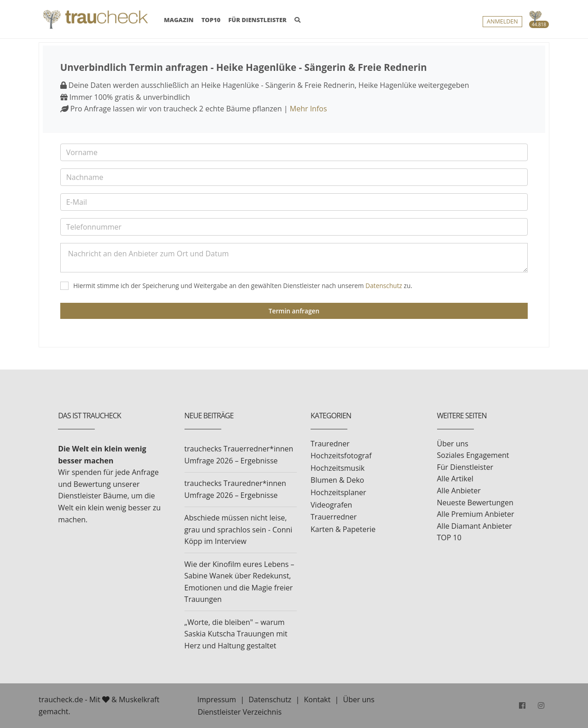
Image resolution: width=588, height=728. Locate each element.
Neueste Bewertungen (475, 503)
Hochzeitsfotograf (341, 456)
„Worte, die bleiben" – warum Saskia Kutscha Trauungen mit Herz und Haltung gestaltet (236, 634)
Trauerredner (334, 517)
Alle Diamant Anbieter (475, 526)
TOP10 (211, 20)
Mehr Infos (308, 109)
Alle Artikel (455, 479)
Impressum (217, 699)
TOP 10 (449, 537)
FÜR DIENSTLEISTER (257, 20)
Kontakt (317, 699)
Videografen (331, 505)
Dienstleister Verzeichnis (240, 712)
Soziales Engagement (473, 455)
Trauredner (330, 444)
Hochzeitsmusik (337, 468)
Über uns (453, 444)
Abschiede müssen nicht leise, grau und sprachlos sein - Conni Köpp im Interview (239, 529)
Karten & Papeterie (343, 529)
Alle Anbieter (459, 491)
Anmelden (502, 21)
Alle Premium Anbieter (476, 514)
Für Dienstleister (465, 467)
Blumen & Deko (337, 480)
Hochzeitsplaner (338, 492)
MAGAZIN (179, 19)
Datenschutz (384, 286)
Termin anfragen (294, 311)
